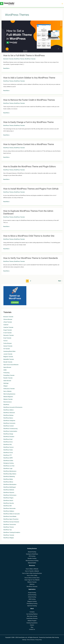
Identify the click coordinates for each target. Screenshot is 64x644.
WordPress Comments (9, 423)
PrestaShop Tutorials (9, 375)
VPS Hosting (32, 556)
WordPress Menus (8, 482)
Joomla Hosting (32, 595)
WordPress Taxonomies (10, 524)
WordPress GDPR (8, 458)
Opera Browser (7, 367)
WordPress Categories (9, 421)
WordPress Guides (8, 461)
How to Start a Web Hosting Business (32, 573)
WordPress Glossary (32, 586)
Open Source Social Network (11, 365)
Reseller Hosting (32, 558)
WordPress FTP (8, 455)
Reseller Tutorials (8, 378)
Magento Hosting (32, 601)
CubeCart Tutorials (8, 327)
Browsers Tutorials (8, 317)
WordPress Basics (8, 418)
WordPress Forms (8, 453)
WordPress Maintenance (10, 471)
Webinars (32, 584)
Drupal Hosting (32, 593)
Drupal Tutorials (8, 330)
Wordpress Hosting (8, 463)
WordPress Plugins (8, 498)
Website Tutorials (8, 399)
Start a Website (7, 391)
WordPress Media (8, 479)
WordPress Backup (8, 415)
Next (60, 281)
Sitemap (24, 640)
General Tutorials (8, 346)
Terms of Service (31, 640)
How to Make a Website (32, 569)
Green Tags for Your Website (32, 580)
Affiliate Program (32, 621)
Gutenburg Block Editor (9, 351)
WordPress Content (9, 426)
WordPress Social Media (10, 516)
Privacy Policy (39, 640)
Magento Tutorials (8, 357)
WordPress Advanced (9, 413)
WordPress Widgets (9, 538)
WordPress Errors (8, 442)
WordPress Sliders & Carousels (12, 514)
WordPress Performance (10, 495)
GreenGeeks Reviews (32, 618)
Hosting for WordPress (32, 554)
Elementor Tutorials (8, 59)
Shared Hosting (32, 552)
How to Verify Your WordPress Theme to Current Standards (31, 258)
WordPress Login (8, 469)
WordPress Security (9, 503)
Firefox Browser (8, 343)
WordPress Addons (8, 410)
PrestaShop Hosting (32, 604)
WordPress (6, 405)
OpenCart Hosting (32, 606)
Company (32, 612)
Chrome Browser (8, 319)
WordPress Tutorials (30, 59)
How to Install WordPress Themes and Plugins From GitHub (31, 189)
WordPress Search (8, 501)
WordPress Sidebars (9, 511)
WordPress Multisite (9, 490)
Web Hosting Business (9, 394)
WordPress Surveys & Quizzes (11, 522)
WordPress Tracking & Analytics (12, 532)
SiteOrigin (6, 383)
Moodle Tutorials (8, 362)
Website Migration (8, 397)
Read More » (7, 68)
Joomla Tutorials (8, 354)
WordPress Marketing (9, 477)
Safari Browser (7, 381)
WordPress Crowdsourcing (10, 429)
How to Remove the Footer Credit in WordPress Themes (29, 100)
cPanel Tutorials (8, 322)
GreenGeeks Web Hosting (52, 637)
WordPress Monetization (10, 484)
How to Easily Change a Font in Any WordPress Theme (28, 122)
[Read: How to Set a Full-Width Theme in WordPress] (32, 36)
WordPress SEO (8, 506)
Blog (32, 627)
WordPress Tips (8, 530)
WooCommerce (8, 402)
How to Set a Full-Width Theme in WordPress (24, 56)
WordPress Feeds (8, 450)
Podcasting (6, 373)
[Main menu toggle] (62, 4)
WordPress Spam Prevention (11, 519)
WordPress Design (8, 434)
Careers (32, 625)
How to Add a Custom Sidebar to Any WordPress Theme (29, 78)
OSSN (5, 370)
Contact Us (32, 629)
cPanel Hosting (32, 597)
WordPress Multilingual (10, 487)
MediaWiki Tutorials (9, 359)
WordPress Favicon (9, 447)
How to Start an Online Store (32, 578)
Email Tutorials (7, 338)
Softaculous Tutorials (9, 389)
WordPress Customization (10, 431)
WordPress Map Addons (10, 474)
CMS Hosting (32, 599)
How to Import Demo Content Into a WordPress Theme (29, 144)
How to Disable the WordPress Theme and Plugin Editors (29, 167)
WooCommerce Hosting (32, 561)
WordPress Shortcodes (9, 508)
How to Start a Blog (32, 575)
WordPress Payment (9, 492)
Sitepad (5, 386)
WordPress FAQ (8, 445)
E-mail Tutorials (7, 333)
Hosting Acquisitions (32, 623)
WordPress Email (8, 439)
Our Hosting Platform (32, 614)
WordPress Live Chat (9, 466)
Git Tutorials (7, 349)
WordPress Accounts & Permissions (13, 407)
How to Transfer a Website (32, 571)
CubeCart (6, 325)
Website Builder (32, 563)
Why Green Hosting (32, 616)
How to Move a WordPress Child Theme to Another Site (29, 236)
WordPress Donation (9, 437)
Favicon (5, 341)
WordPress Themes (19, 59)
